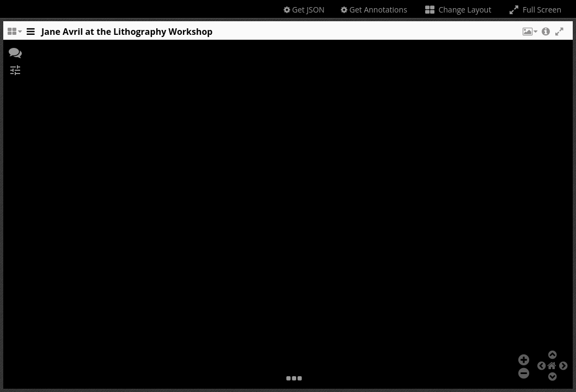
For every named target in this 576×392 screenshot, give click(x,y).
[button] (529, 34)
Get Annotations (374, 10)
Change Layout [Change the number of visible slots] (458, 10)
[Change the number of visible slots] (14, 34)
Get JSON (304, 10)
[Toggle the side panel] (30, 34)
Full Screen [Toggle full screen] (534, 10)
